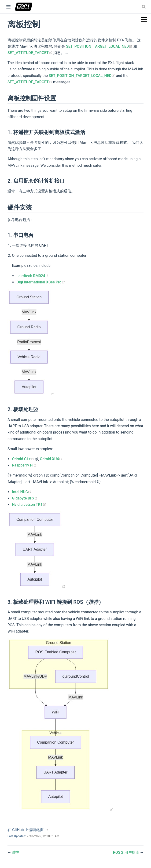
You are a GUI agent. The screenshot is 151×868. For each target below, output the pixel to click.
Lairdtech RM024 (32, 276)
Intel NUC (22, 492)
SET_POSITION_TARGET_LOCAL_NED (100, 46)
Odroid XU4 (51, 459)
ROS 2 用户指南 (127, 852)
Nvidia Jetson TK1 (29, 505)
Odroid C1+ (24, 459)
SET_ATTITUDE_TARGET (30, 53)
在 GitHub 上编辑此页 (26, 830)
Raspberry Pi (24, 465)
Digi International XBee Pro (41, 282)
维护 (15, 852)
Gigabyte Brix (25, 498)
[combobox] (144, 7)
